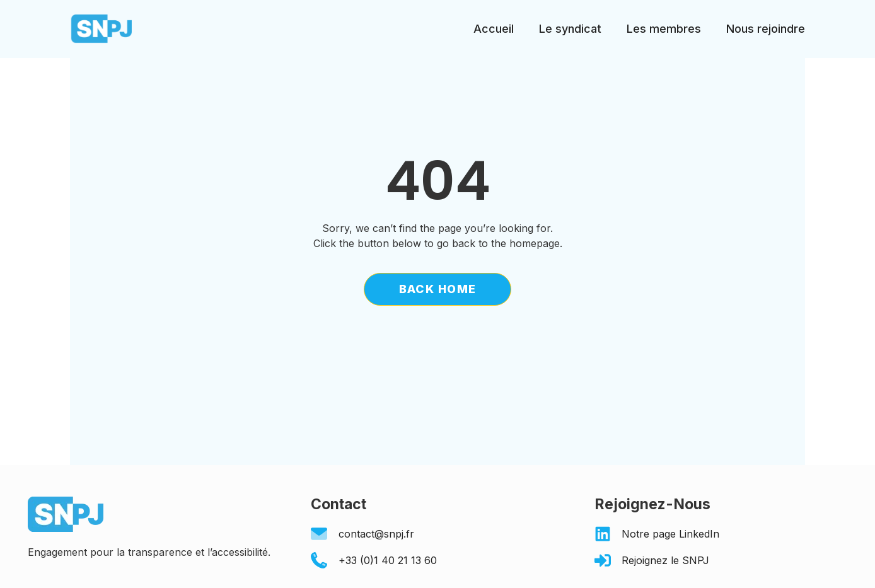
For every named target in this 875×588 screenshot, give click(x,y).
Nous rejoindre (766, 29)
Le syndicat (570, 29)
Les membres (664, 29)
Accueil (494, 29)
